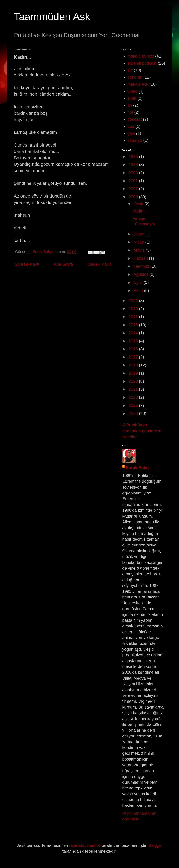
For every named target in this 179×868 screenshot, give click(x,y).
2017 (134, 357)
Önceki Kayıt (99, 264)
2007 (134, 189)
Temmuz (142, 266)
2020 (134, 381)
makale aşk (138, 84)
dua (131, 126)
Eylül (139, 282)
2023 (134, 397)
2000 (134, 173)
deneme (135, 77)
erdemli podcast (142, 63)
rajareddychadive (85, 845)
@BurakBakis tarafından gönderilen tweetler (142, 431)
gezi (131, 133)
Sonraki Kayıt (27, 264)
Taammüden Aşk (52, 17)
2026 (134, 413)
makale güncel (141, 56)
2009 (134, 301)
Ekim (139, 290)
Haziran (141, 258)
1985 (134, 156)
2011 (134, 317)
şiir (130, 70)
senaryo (135, 140)
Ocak (139, 204)
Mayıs (140, 250)
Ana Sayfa (63, 264)
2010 (134, 309)
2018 (134, 365)
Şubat (139, 234)
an (130, 105)
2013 (134, 325)
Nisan (139, 242)
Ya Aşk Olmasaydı (144, 221)
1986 (134, 165)
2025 (134, 405)
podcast (135, 119)
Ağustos (142, 274)
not (130, 112)
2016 (134, 349)
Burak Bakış (138, 468)
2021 (134, 389)
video (132, 91)
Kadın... (140, 211)
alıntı (132, 98)
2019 (134, 373)
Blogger (156, 845)
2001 (134, 181)
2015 (134, 341)
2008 (134, 197)
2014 (134, 333)
